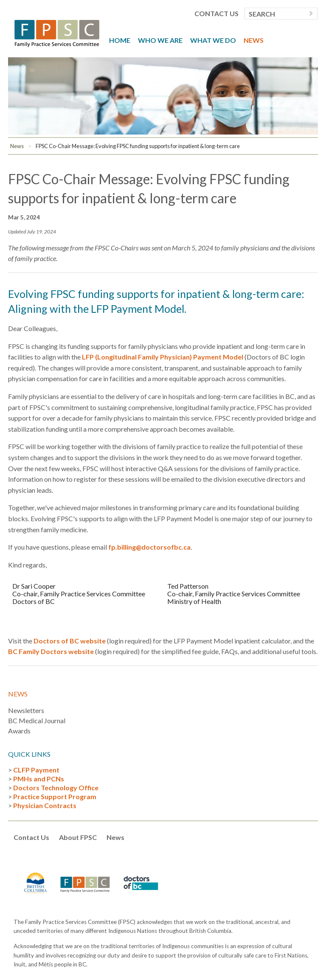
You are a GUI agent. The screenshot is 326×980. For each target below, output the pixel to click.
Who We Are (160, 40)
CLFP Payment (36, 770)
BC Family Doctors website (51, 651)
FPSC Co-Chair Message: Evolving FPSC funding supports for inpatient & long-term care (138, 146)
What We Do (213, 40)
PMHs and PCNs (39, 779)
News (254, 40)
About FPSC (78, 837)
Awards (19, 731)
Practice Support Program (55, 796)
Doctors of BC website (70, 641)
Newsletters (26, 710)
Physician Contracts (45, 805)
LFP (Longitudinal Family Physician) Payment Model (163, 357)
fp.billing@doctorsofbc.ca (149, 547)
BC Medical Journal (37, 720)
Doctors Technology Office (56, 788)
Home (120, 40)
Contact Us (216, 14)
